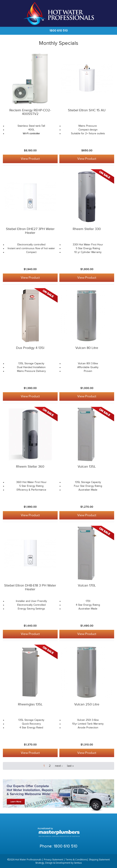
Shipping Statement (99, 859)
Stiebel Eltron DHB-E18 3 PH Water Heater (30, 587)
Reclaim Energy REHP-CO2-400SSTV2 (30, 112)
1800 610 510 (59, 31)
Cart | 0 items (109, 13)
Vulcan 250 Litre (87, 704)
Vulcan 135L (87, 467)
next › (59, 766)
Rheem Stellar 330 (87, 229)
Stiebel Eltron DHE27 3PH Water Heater (30, 231)
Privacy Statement (53, 859)
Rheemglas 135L (30, 704)
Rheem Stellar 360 (30, 467)
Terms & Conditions (76, 859)
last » (70, 766)
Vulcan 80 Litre (87, 348)
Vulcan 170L (87, 585)
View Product (30, 159)
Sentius (78, 863)
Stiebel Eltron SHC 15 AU (87, 110)
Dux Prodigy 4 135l (30, 348)
